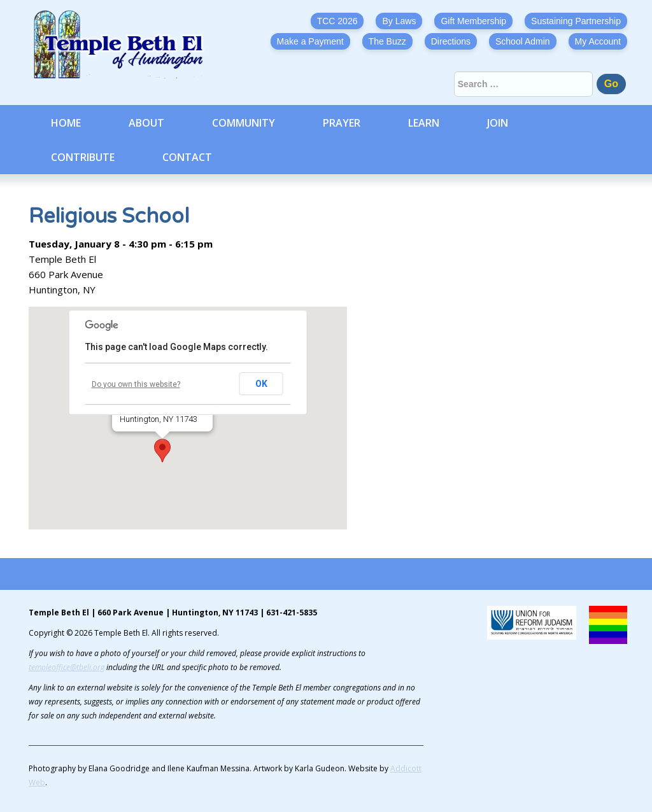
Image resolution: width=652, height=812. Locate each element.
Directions (451, 41)
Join (498, 123)
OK (261, 384)
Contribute (83, 157)
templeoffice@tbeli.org (67, 667)
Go (611, 84)
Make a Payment (310, 41)
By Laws (399, 21)
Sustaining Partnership (576, 21)
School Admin (523, 41)
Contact (187, 157)
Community (244, 123)
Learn (424, 123)
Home (66, 123)
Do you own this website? (136, 384)
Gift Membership (473, 21)
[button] (162, 451)
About (146, 123)
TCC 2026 (337, 21)
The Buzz (387, 41)
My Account (598, 41)
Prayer (342, 123)
